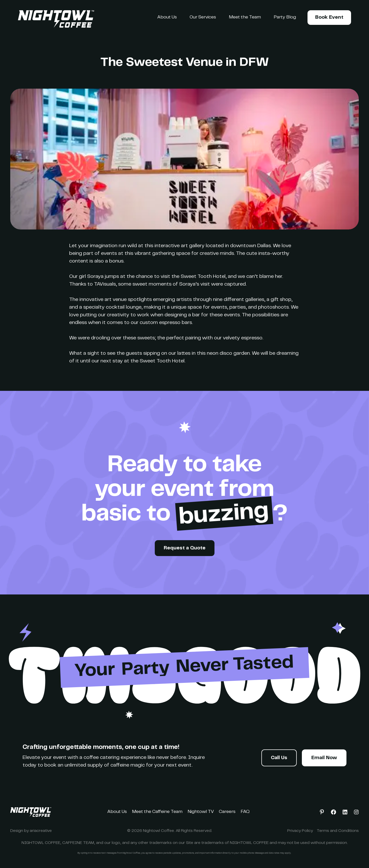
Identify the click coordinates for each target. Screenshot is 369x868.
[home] (56, 19)
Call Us (279, 758)
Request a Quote (185, 548)
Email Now (324, 758)
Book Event (329, 18)
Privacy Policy (300, 831)
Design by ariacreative (31, 831)
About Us (167, 17)
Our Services (203, 17)
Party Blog (285, 17)
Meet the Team (245, 17)
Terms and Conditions (338, 831)
